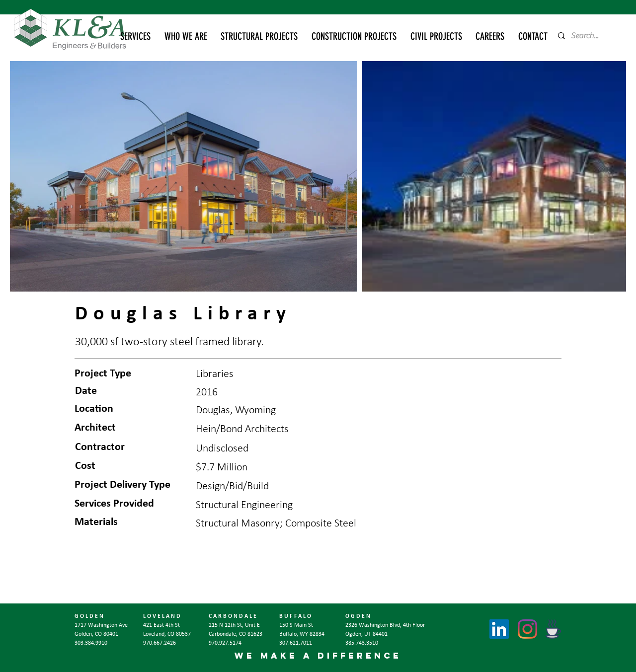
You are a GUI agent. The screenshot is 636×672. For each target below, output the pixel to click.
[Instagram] (527, 629)
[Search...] (588, 36)
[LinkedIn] (499, 629)
